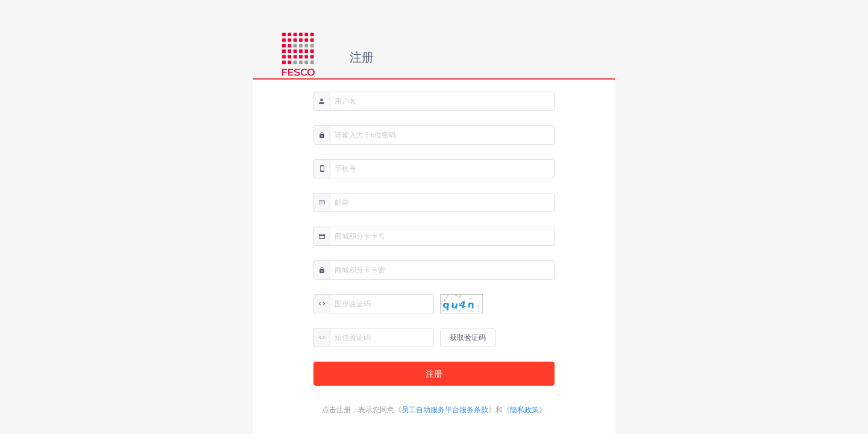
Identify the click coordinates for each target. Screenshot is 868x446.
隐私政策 (524, 410)
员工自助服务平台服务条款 (445, 410)
